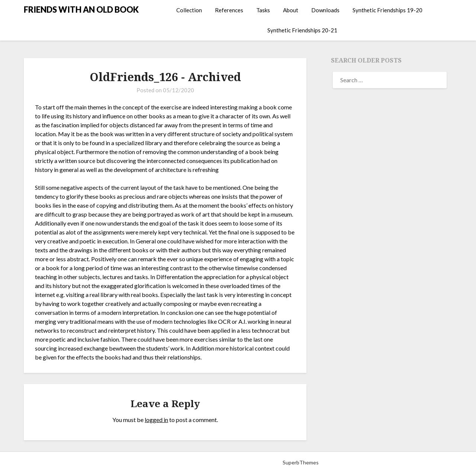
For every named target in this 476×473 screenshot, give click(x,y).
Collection (189, 10)
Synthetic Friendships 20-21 (302, 30)
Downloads (325, 10)
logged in (156, 420)
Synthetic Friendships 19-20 (387, 10)
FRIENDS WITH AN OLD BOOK (81, 9)
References (229, 10)
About (291, 10)
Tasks (263, 10)
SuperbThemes (301, 462)
